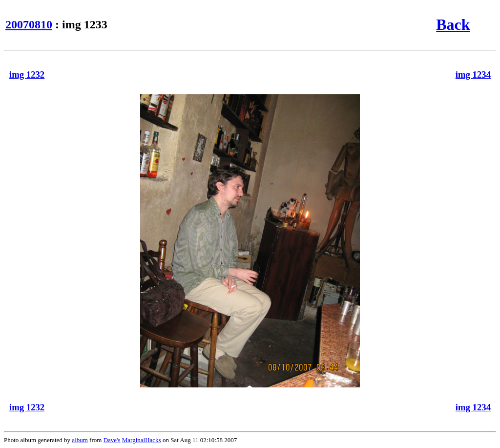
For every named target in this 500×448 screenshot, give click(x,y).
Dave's (112, 440)
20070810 (29, 24)
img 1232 (27, 75)
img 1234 (473, 75)
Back (453, 24)
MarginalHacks (142, 440)
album (80, 440)
